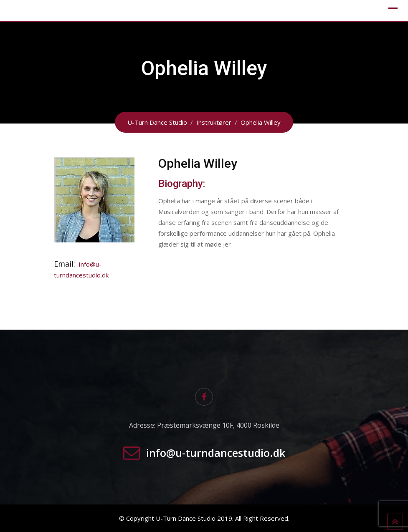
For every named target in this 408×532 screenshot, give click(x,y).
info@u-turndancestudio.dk (216, 453)
